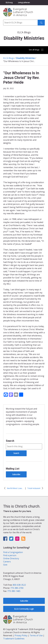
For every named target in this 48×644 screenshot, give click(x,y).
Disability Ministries (25, 58)
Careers (7, 562)
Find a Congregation (13, 552)
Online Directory (11, 558)
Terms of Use (36, 635)
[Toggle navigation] (36, 50)
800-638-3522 (19, 585)
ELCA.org (9, 2)
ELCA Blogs (9, 58)
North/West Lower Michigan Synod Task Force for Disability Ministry (15, 488)
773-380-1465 (14, 591)
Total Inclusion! (34, 488)
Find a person (10, 555)
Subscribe (16, 474)
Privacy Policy (21, 635)
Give (5, 565)
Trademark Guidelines (14, 639)
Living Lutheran (24, 2)
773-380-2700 (17, 588)
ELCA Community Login (24, 609)
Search (10, 441)
